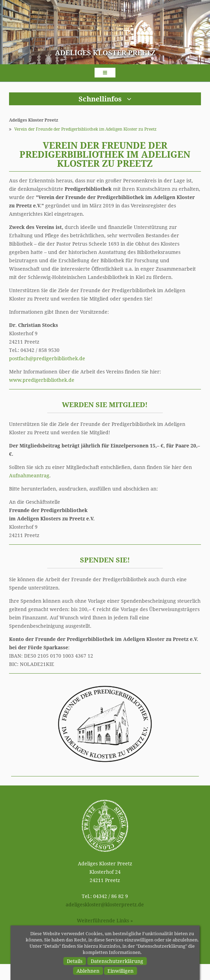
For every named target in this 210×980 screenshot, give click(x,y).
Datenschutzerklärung (117, 961)
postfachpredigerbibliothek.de (47, 358)
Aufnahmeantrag (29, 475)
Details (75, 961)
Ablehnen (88, 971)
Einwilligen (120, 971)
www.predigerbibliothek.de (42, 380)
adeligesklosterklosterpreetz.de (105, 904)
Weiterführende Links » (105, 920)
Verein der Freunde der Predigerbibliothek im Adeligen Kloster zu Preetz (85, 129)
